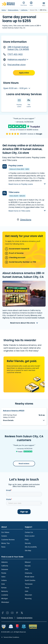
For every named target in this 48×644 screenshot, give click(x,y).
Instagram (7, 613)
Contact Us (29, 532)
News (3, 547)
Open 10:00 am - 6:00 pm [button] (16, 88)
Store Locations (13, 10)
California (24, 10)
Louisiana (5, 595)
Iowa (3, 584)
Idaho (3, 577)
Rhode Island (29, 577)
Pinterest (17, 613)
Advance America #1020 (14, 411)
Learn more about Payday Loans (23, 182)
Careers (4, 536)
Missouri (28, 562)
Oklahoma (28, 573)
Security (28, 543)
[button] (24, 420)
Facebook (3, 613)
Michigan (5, 598)
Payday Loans (16, 165)
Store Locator (30, 536)
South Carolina (30, 580)
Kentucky (5, 591)
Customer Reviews (8, 540)
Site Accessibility (31, 547)
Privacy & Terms (7, 618)
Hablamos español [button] (15, 59)
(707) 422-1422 (13, 54)
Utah (27, 591)
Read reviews (24, 464)
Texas (27, 588)
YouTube (12, 613)
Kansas (4, 588)
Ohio (26, 569)
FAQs (27, 540)
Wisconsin (28, 595)
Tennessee (29, 584)
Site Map (28, 550)
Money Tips (5, 543)
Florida (4, 573)
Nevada (28, 566)
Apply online (24, 73)
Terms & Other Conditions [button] (11, 637)
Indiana (4, 580)
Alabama (4, 562)
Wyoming (28, 598)
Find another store (14, 65)
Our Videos (5, 532)
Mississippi (5, 602)
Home (4, 10)
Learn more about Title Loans (22, 209)
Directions (24, 220)
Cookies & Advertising (25, 618)
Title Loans (14, 192)
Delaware (5, 569)
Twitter (22, 613)
